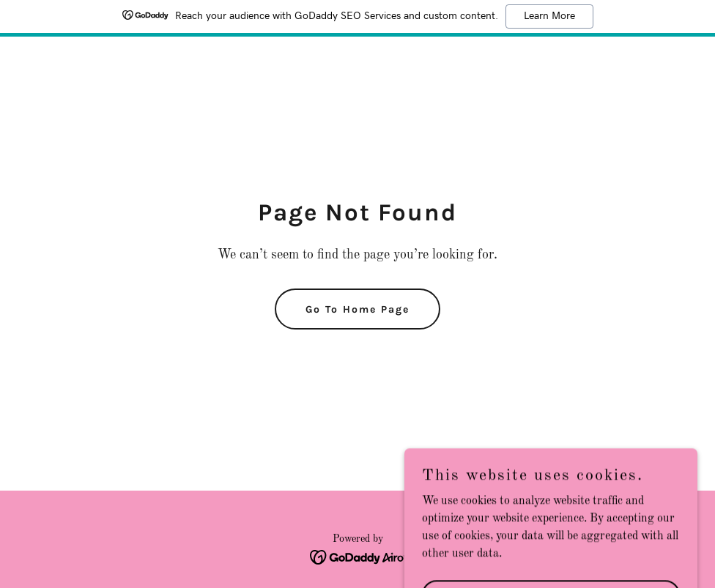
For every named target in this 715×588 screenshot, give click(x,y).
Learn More (549, 16)
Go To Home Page (357, 309)
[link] (358, 557)
